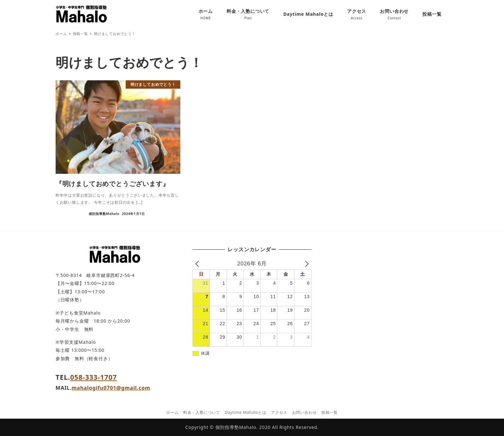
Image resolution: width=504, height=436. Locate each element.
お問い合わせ (305, 412)
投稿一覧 (330, 412)
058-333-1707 (93, 377)
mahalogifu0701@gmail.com (111, 388)
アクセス (279, 412)
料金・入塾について (202, 412)
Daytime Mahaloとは (245, 412)
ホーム (172, 412)
